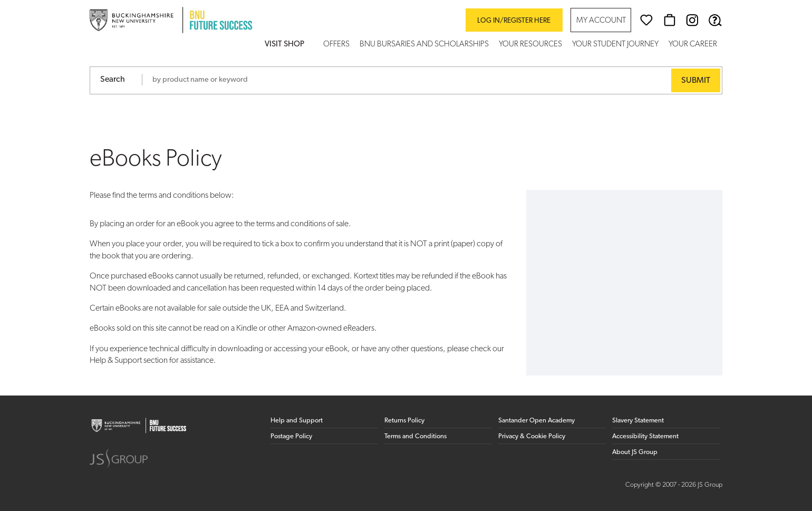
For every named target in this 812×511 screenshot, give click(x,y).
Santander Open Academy (536, 421)
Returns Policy (404, 421)
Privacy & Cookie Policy (532, 436)
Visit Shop (284, 45)
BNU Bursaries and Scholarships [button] (424, 45)
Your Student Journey (615, 45)
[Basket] (670, 20)
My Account (601, 21)
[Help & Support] (715, 20)
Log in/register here (514, 21)
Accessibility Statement (645, 436)
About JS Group (635, 452)
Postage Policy (291, 436)
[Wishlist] (646, 20)
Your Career (693, 45)
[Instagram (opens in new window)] (692, 20)
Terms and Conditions (415, 436)
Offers (336, 45)
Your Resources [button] (530, 45)
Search (113, 80)
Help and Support (297, 421)
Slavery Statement (638, 421)
